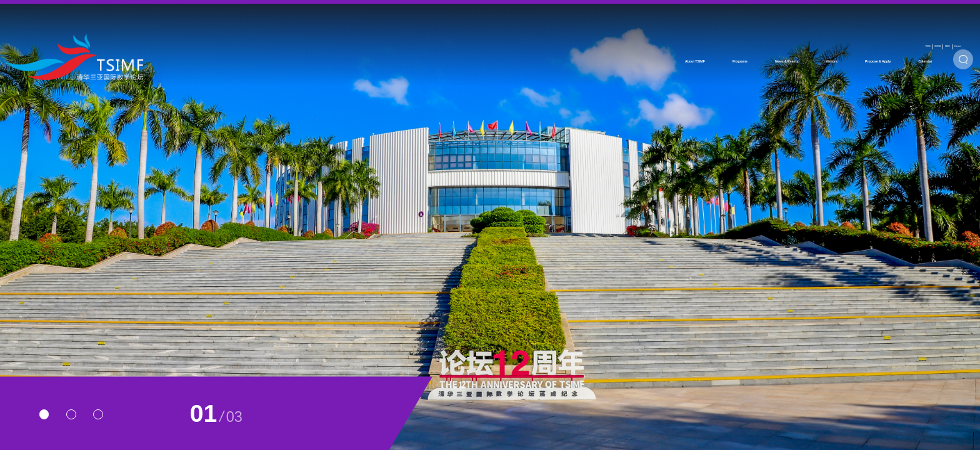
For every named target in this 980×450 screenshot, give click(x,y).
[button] (44, 414)
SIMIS (875, 13)
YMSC (786, 13)
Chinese (921, 13)
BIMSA (831, 13)
